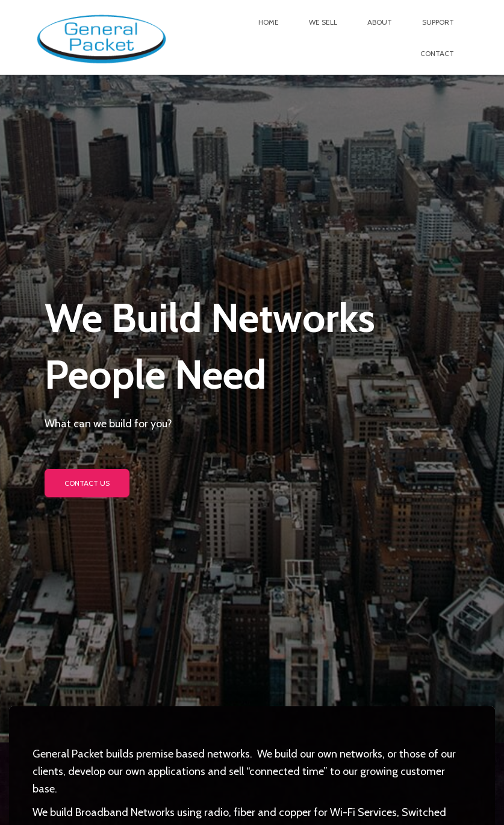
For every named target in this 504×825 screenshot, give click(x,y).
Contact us (87, 483)
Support (438, 22)
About (380, 22)
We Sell (323, 22)
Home (269, 22)
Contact (437, 53)
